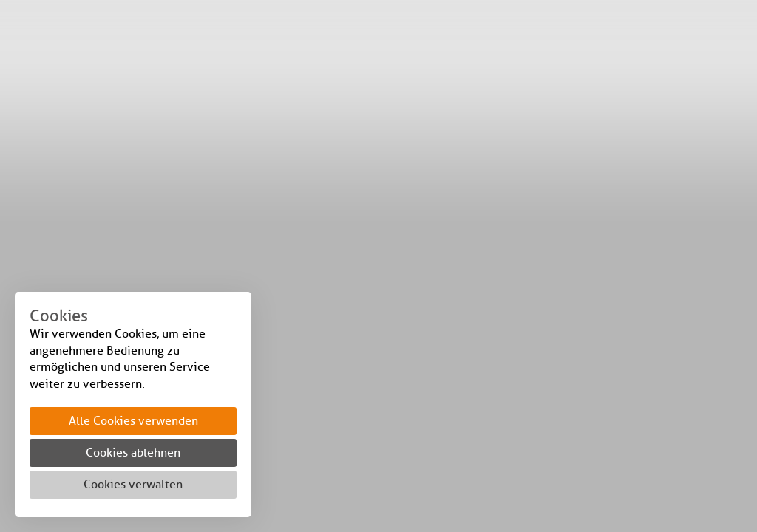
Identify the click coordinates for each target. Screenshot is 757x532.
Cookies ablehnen (133, 453)
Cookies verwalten (133, 484)
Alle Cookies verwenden (133, 421)
